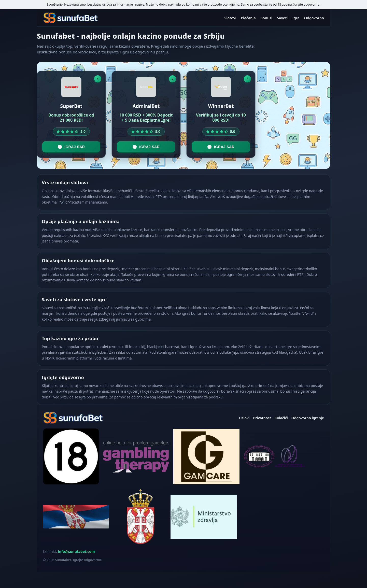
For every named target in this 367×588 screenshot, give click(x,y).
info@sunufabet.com (76, 551)
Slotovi (230, 18)
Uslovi (244, 418)
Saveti (282, 18)
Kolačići (281, 418)
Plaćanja (248, 18)
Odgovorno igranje (308, 418)
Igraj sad (71, 147)
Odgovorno (314, 18)
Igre (296, 18)
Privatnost (262, 418)
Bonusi (266, 18)
